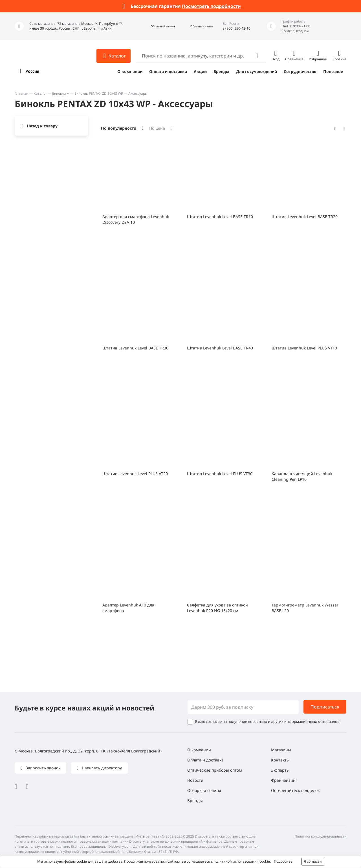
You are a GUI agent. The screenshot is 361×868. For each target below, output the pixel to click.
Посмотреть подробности (211, 6)
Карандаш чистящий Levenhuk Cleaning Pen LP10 (302, 476)
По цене (157, 128)
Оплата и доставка (168, 71)
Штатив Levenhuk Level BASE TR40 (220, 348)
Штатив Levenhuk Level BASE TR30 (135, 348)
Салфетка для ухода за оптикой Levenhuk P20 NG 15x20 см (217, 608)
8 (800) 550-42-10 (236, 28)
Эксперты (280, 770)
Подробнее (283, 861)
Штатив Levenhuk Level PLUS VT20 (135, 474)
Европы (90, 28)
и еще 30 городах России (50, 28)
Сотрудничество (300, 71)
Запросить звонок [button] (42, 768)
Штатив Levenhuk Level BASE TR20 (305, 217)
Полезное (333, 71)
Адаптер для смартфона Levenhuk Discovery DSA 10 (136, 219)
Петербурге (109, 24)
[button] (157, 26)
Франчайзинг (284, 780)
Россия (32, 71)
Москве (88, 24)
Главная (21, 93)
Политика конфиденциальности (320, 836)
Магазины (281, 750)
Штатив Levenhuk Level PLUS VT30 (220, 474)
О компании (130, 71)
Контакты (280, 760)
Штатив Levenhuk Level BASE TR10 (220, 217)
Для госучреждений (257, 71)
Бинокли (59, 93)
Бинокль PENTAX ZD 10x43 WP (99, 93)
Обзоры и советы (204, 790)
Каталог (40, 93)
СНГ (76, 28)
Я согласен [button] (313, 861)
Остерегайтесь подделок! (296, 790)
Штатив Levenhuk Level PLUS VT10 (304, 348)
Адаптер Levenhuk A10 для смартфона (128, 608)
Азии (107, 28)
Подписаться (325, 707)
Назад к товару (42, 126)
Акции (200, 71)
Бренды (221, 71)
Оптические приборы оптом (215, 770)
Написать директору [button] (101, 768)
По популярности (119, 128)
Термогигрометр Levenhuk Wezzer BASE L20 (305, 608)
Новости (195, 780)
